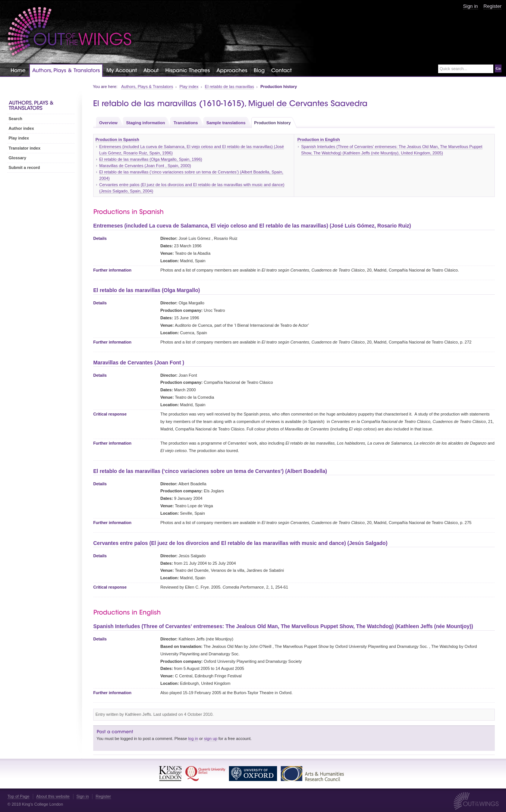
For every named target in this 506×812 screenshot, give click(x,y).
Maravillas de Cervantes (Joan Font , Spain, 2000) (145, 166)
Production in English (318, 139)
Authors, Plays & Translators (147, 87)
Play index (189, 87)
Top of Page (18, 796)
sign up (211, 739)
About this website (53, 796)
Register (493, 6)
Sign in (471, 6)
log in (193, 739)
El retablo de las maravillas (229, 87)
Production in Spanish (117, 139)
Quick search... (453, 69)
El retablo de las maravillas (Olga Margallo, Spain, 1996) (151, 159)
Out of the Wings (70, 32)
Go (498, 68)
